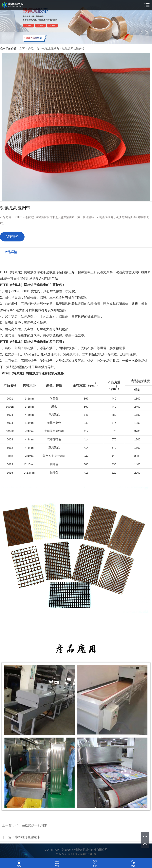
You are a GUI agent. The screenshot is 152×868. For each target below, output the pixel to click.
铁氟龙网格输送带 (73, 49)
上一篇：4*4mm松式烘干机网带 (25, 825)
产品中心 (34, 49)
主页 (22, 49)
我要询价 (12, 237)
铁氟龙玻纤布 (51, 49)
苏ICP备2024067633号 (82, 854)
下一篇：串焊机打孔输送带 (21, 837)
